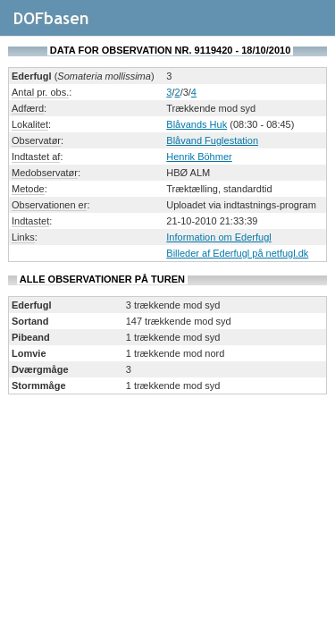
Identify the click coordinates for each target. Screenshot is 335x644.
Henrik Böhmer (199, 157)
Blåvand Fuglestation (212, 140)
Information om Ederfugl (218, 237)
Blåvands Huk (197, 124)
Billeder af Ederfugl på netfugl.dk (237, 253)
